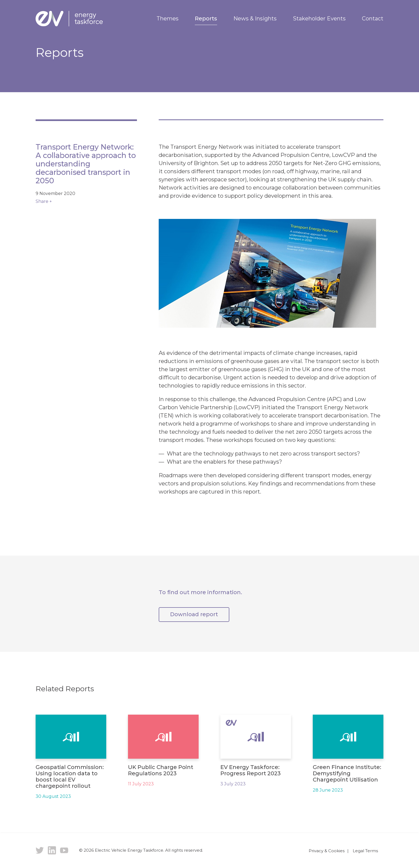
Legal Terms (365, 851)
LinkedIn (52, 850)
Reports (206, 18)
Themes (168, 18)
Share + (44, 201)
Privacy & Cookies (327, 851)
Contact (373, 18)
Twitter (40, 850)
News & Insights (255, 18)
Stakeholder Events (319, 18)
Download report (194, 614)
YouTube (64, 850)
